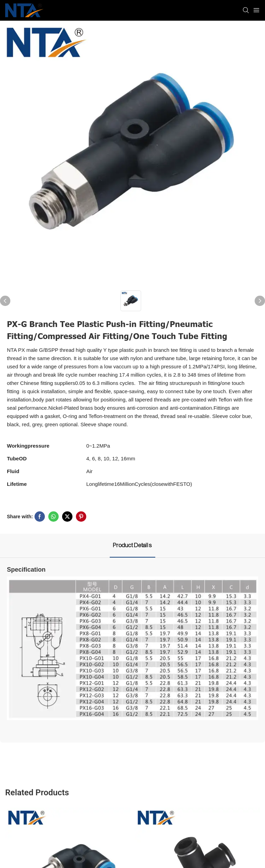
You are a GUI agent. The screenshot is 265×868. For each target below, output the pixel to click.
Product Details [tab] (132, 545)
